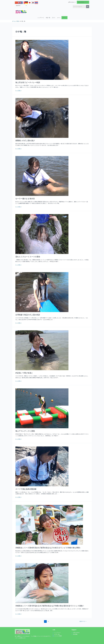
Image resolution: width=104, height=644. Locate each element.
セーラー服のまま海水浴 (25, 198)
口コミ (54, 18)
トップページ (41, 18)
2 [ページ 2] (48, 621)
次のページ (83, 621)
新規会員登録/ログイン (83, 2)
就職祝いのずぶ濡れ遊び (25, 140)
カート (59, 18)
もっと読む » (18, 91)
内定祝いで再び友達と (24, 372)
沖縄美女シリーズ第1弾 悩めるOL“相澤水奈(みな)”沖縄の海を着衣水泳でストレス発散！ (50, 605)
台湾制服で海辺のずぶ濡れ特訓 (28, 314)
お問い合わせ (72, 2)
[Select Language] (21, 6)
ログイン (64, 18)
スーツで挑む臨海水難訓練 (26, 489)
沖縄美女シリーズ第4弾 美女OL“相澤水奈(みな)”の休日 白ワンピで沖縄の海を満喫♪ (48, 547)
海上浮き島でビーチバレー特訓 (28, 82)
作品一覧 (48, 18)
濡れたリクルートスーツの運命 (28, 256)
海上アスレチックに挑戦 (25, 431)
